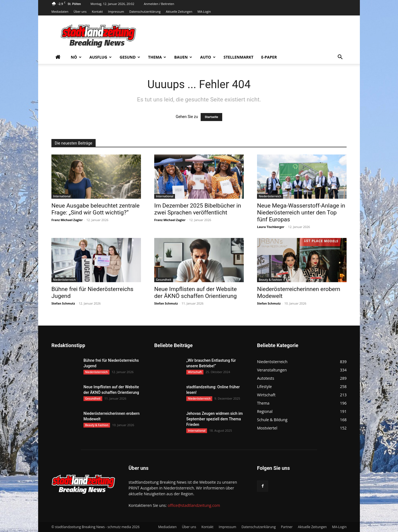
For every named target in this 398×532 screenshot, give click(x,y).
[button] (340, 58)
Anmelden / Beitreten (159, 4)
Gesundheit (164, 280)
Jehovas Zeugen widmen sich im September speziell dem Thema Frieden (214, 419)
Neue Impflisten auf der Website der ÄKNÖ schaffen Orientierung (196, 293)
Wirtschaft (195, 372)
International (62, 196)
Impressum (116, 11)
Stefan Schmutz (63, 303)
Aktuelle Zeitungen (179, 11)
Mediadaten (60, 11)
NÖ (76, 57)
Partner (287, 527)
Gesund (130, 57)
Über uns (80, 11)
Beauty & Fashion (270, 280)
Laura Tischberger (271, 227)
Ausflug (101, 57)
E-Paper (269, 57)
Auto (208, 57)
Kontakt (97, 11)
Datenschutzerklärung (145, 11)
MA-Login (204, 11)
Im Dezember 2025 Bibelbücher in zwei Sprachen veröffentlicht (198, 209)
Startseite (212, 117)
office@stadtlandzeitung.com (194, 505)
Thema (157, 57)
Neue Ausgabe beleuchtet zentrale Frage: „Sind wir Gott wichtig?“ (95, 209)
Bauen (183, 57)
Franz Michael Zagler (67, 220)
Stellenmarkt (239, 57)
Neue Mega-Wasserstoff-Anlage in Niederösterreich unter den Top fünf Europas (301, 213)
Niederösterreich (270, 196)
